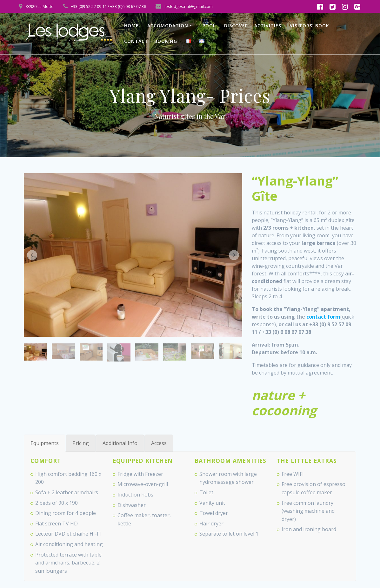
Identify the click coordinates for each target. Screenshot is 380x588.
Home (131, 26)
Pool (209, 26)
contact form (323, 317)
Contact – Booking (151, 41)
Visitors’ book (310, 26)
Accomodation (168, 26)
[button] (32, 255)
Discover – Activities (253, 26)
